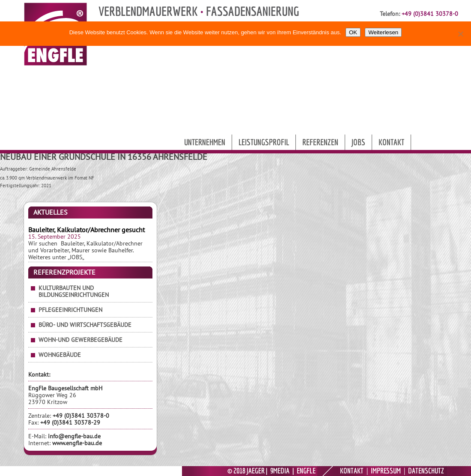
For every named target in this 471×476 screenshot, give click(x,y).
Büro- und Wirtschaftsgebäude (85, 325)
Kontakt (391, 142)
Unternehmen (205, 142)
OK (353, 32)
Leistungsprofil (264, 142)
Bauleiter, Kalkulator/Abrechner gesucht (86, 230)
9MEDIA (280, 471)
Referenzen (320, 142)
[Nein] (460, 34)
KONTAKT (352, 471)
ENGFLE (306, 471)
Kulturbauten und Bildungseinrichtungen (74, 291)
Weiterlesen (383, 32)
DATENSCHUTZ (426, 471)
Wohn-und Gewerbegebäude (80, 340)
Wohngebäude (60, 355)
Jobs (358, 142)
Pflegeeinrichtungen (70, 310)
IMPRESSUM (386, 471)
